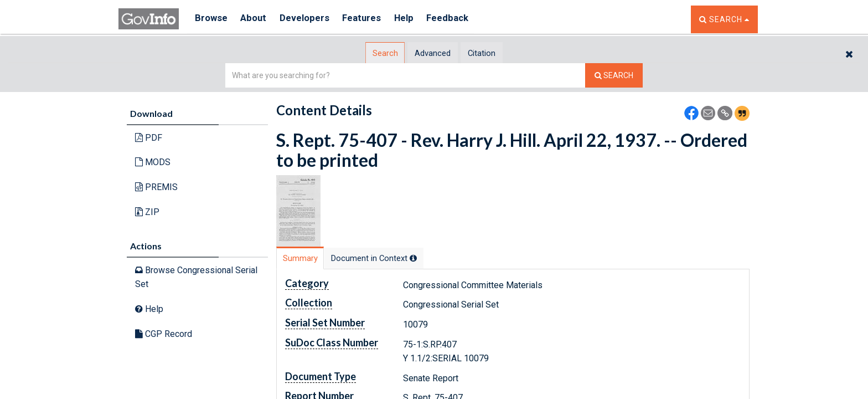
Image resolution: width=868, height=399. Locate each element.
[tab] (368, 53)
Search (368, 53)
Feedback (462, 19)
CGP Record (164, 333)
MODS (153, 162)
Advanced (432, 53)
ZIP (147, 211)
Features (371, 19)
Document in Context (402, 258)
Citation (498, 53)
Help (416, 19)
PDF (149, 137)
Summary (309, 258)
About (257, 19)
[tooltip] (443, 258)
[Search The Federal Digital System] (614, 75)
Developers (310, 19)
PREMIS (156, 186)
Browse (211, 19)
